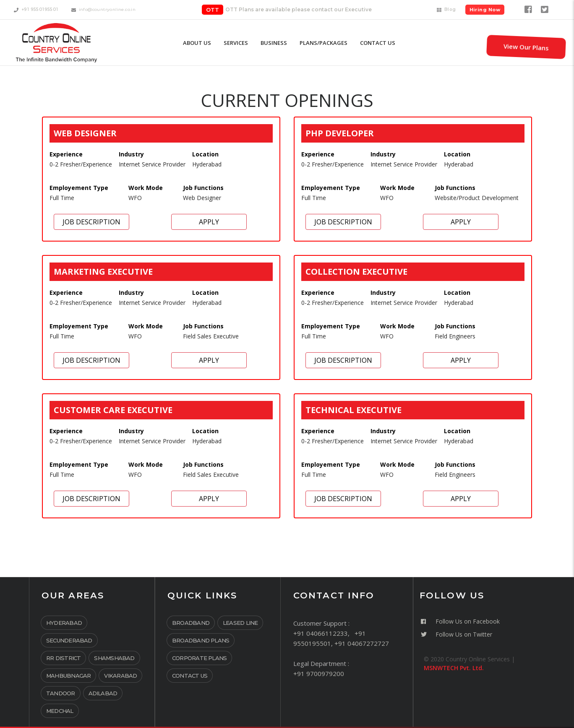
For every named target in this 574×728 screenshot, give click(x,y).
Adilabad (103, 693)
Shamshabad (114, 658)
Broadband (191, 623)
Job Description (91, 222)
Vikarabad (120, 676)
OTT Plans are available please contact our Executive (299, 9)
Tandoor (61, 693)
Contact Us (190, 676)
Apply (209, 222)
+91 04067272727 (362, 643)
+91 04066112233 (321, 633)
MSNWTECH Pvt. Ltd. (454, 668)
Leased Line (240, 623)
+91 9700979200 (319, 673)
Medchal (60, 711)
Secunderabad (69, 640)
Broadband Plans (201, 640)
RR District (63, 658)
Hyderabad (64, 623)
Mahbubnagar (68, 676)
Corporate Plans (199, 658)
